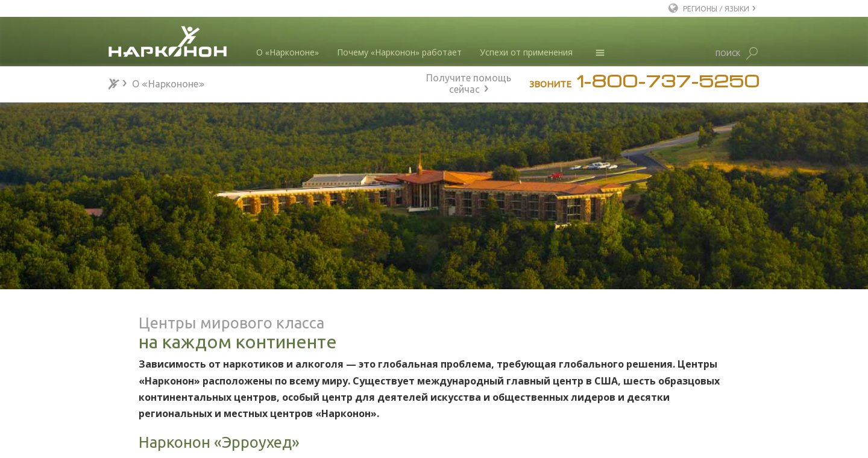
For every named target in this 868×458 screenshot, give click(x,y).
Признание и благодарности (183, 392)
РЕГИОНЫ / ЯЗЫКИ (716, 8)
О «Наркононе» (288, 52)
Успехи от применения (526, 52)
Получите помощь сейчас (469, 82)
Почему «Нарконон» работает (399, 52)
